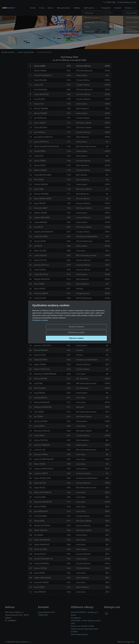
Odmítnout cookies (73, 332)
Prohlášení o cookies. (40, 326)
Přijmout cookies (96, 332)
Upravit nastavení (50, 332)
